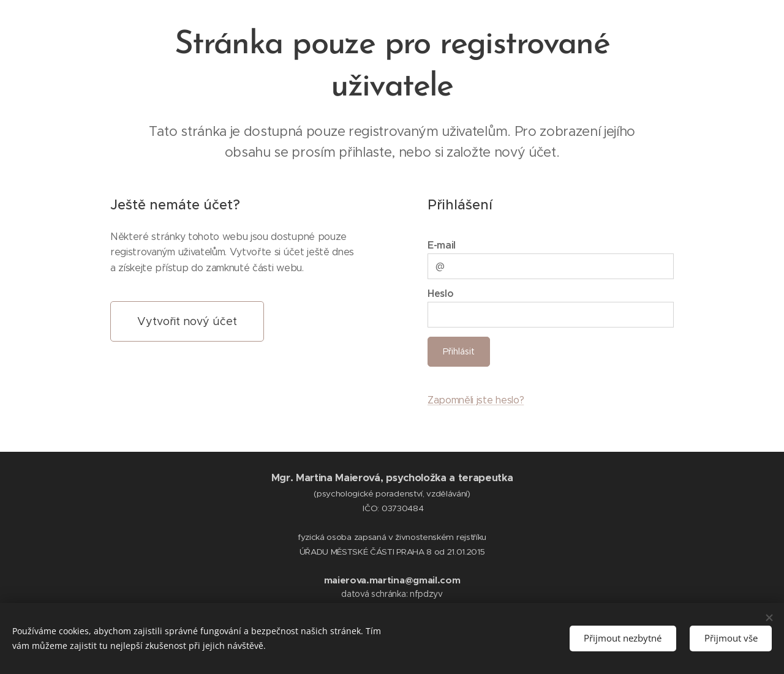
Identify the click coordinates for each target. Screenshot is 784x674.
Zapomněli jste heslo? (476, 400)
